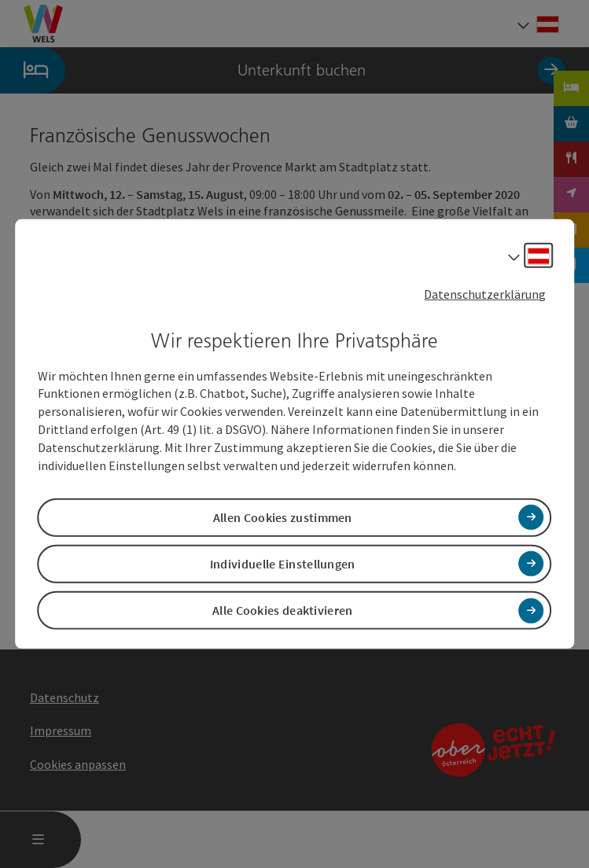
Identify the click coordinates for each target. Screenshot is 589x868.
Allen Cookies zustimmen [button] (283, 517)
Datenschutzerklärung (485, 294)
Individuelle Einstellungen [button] (283, 564)
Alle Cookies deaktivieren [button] (283, 610)
